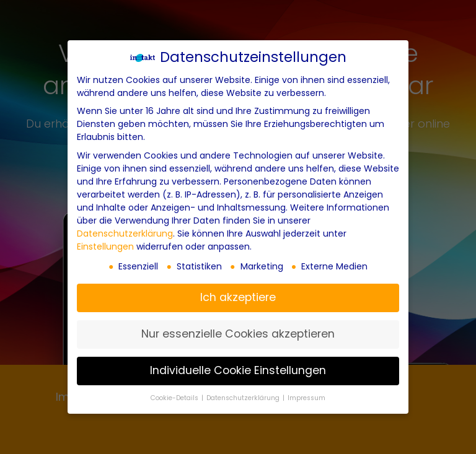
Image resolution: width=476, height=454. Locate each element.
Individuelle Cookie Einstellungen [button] (238, 370)
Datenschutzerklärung (125, 234)
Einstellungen (105, 247)
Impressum (306, 398)
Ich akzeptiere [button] (238, 297)
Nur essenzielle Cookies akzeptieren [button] (238, 334)
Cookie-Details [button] (175, 398)
